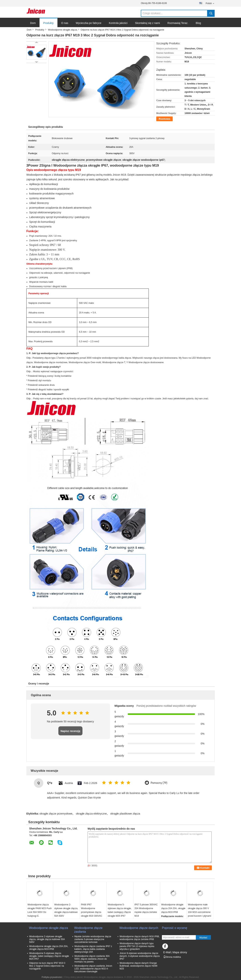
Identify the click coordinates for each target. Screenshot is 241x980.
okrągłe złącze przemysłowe (56, 814)
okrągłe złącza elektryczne (91, 814)
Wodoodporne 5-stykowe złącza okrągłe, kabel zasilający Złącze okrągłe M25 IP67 (120, 910)
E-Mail (167, 952)
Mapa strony (180, 952)
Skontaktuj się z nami (147, 23)
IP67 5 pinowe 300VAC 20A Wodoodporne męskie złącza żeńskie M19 (146, 910)
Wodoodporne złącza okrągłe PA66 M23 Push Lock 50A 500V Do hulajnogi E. (40, 910)
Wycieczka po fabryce (88, 23)
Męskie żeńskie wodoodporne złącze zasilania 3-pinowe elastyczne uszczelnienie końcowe (93, 939)
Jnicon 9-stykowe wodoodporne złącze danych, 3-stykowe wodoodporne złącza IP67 (140, 956)
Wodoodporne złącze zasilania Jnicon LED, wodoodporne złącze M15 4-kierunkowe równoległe (93, 969)
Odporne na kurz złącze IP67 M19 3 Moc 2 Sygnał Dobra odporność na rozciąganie (47, 966)
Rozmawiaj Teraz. (178, 23)
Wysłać (203, 938)
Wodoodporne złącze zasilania (88, 930)
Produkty (48, 23)
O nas (65, 23)
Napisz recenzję (70, 731)
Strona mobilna (172, 957)
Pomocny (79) (159, 783)
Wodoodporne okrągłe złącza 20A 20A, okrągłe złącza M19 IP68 (173, 908)
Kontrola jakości (118, 23)
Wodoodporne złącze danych (139, 928)
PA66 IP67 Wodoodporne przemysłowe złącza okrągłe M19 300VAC (92, 910)
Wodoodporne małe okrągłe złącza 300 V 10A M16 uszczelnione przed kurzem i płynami (199, 910)
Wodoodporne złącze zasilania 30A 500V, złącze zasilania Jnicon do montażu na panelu (92, 959)
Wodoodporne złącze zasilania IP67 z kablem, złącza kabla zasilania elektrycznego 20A (93, 949)
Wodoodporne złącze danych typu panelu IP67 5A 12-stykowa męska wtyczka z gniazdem (137, 946)
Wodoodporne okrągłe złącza (63, 30)
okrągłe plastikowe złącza (125, 814)
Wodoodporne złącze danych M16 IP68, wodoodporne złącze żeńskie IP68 (140, 938)
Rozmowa (164, 119)
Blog (198, 23)
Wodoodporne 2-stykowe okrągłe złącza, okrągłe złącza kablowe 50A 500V (66, 910)
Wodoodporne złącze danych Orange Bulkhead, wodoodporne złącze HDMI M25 (138, 966)
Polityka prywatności (52, 977)
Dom (33, 23)
